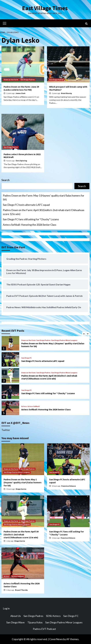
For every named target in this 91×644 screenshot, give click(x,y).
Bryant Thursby (21, 590)
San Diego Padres (28, 80)
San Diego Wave (16, 622)
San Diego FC (26, 358)
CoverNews (56, 639)
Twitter (6, 430)
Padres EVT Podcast (44, 629)
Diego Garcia (21, 489)
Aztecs (24, 406)
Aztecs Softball (34, 406)
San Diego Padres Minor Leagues (64, 340)
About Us (16, 616)
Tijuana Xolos (35, 622)
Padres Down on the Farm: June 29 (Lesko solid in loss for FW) (21, 88)
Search (5, 180)
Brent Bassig (66, 93)
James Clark (20, 93)
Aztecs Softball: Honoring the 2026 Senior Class (30, 225)
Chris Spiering (21, 161)
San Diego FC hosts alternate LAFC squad (26, 205)
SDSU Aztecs (53, 616)
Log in (6, 608)
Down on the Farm (11, 80)
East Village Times (45, 8)
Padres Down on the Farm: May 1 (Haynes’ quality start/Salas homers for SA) (44, 197)
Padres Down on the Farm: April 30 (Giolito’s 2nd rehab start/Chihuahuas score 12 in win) (44, 212)
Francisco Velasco (69, 486)
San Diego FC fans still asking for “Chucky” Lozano (31, 219)
